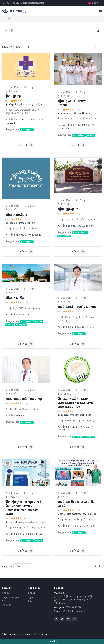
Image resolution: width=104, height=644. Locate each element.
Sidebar (52, 641)
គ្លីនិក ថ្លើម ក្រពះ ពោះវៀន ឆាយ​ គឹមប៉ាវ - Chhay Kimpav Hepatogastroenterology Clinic (24, 508)
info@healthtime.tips (73, 612)
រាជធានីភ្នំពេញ (13, 88)
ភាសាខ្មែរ (94, 3)
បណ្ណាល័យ (33, 598)
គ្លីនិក (30, 602)
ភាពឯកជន (7, 605)
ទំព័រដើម (32, 593)
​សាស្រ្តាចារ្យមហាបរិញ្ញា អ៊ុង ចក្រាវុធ (24, 399)
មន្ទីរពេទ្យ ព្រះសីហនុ (16, 215)
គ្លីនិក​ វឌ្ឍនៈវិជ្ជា (13, 96)
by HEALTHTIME (44, 634)
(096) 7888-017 (74, 607)
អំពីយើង (6, 593)
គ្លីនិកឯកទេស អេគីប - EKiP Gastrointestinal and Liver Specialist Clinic (75, 403)
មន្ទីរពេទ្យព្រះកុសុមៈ (68, 209)
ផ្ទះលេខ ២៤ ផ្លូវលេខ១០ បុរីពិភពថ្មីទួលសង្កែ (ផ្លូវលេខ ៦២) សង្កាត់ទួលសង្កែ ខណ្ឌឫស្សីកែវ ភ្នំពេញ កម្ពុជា (74, 600)
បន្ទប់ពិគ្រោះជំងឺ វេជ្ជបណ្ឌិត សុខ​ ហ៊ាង (77, 307)
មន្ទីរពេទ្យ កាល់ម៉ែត (15, 298)
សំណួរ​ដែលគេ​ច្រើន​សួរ (11, 599)
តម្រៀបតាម (7, 47)
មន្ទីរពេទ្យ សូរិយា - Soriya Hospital (72, 103)
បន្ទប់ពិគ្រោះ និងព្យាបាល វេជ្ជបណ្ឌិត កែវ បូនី (76, 504)
